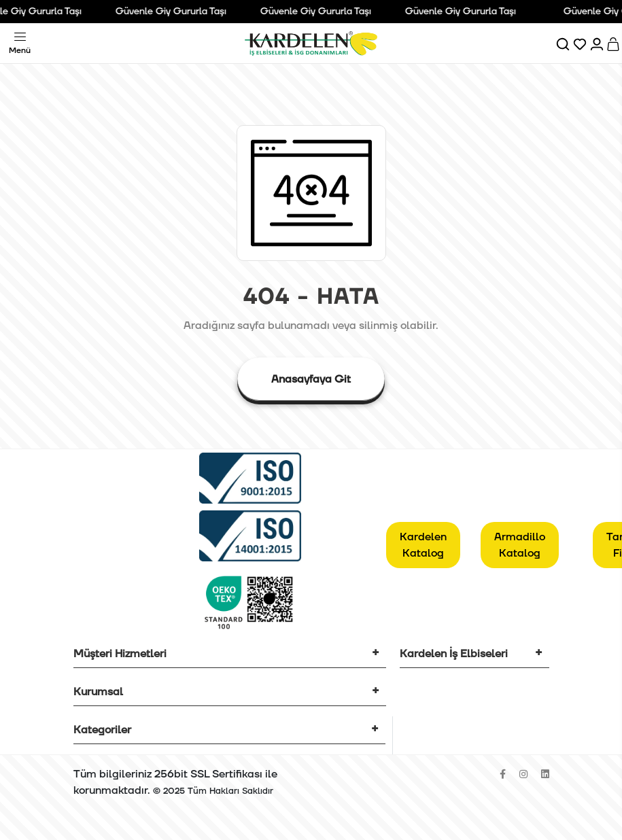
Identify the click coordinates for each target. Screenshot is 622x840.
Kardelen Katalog (423, 545)
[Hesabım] (598, 43)
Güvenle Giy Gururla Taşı (174, 12)
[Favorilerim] (581, 43)
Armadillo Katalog (520, 545)
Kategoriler (102, 730)
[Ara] (564, 43)
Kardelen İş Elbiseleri (454, 654)
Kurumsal (98, 692)
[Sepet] (614, 43)
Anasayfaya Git (311, 379)
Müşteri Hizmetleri (120, 654)
